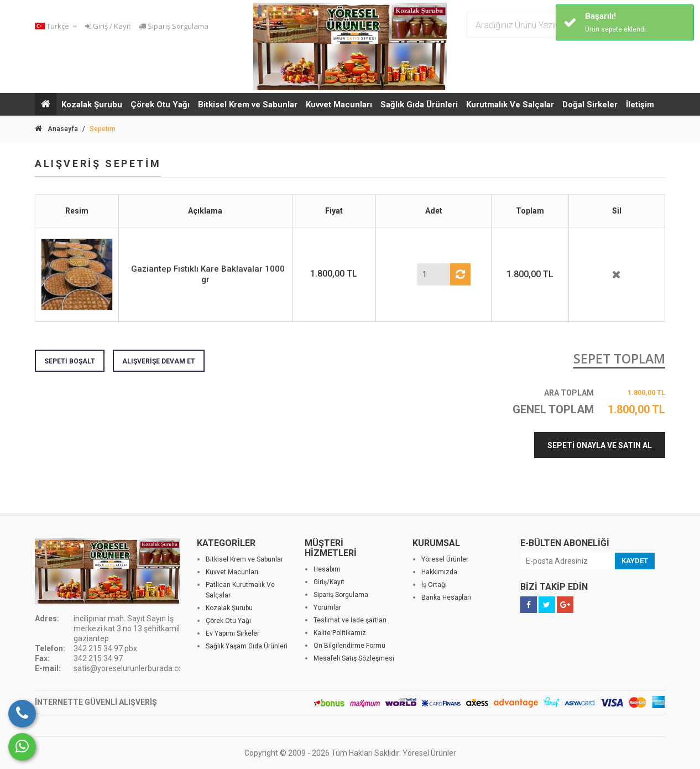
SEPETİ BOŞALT (70, 361)
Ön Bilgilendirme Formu (349, 646)
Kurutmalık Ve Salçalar (510, 105)
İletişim (640, 105)
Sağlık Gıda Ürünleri (419, 105)
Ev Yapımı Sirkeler (233, 633)
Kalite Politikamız (340, 633)
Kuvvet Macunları (339, 105)
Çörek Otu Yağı (160, 105)
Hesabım (327, 569)
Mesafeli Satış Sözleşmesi (354, 658)
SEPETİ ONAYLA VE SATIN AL (600, 445)
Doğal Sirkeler (590, 105)
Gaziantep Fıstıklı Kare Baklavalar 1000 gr (208, 274)
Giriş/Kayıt (329, 582)
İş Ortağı (434, 585)
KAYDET (635, 561)
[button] (58, 26)
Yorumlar (327, 607)
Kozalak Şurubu (92, 105)
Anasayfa (56, 129)
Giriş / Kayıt (108, 26)
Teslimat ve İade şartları (350, 620)
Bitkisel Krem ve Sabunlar (248, 105)
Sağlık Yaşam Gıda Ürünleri (247, 646)
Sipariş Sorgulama (174, 26)
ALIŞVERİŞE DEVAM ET (159, 361)
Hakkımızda (439, 572)
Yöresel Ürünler (445, 559)
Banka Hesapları (446, 597)
